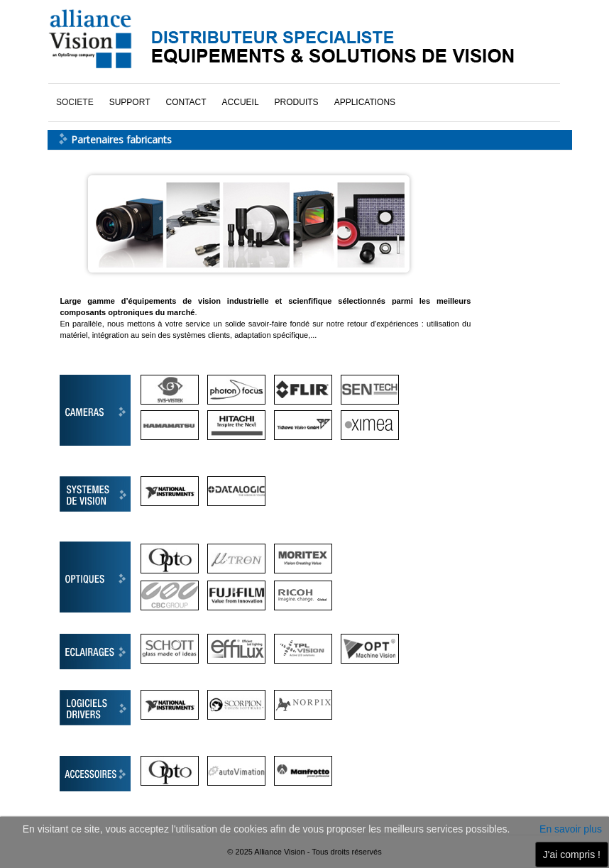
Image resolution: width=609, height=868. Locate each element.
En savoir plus (571, 829)
